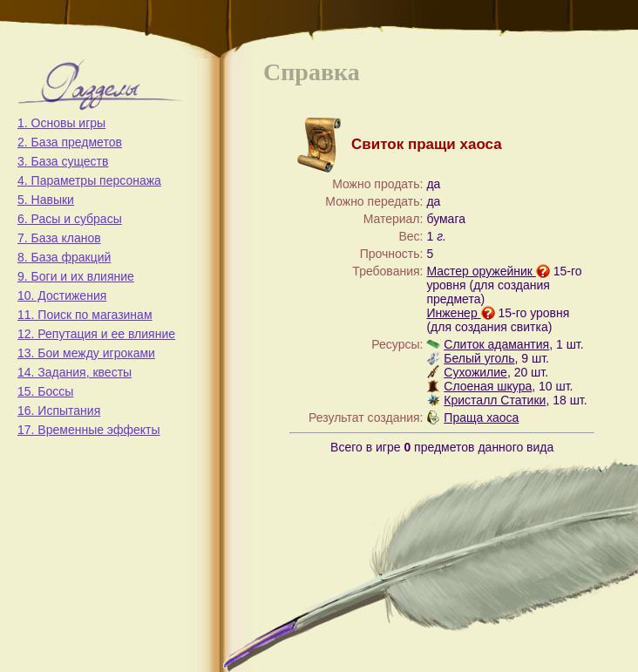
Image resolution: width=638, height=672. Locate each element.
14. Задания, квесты (75, 372)
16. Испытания (59, 411)
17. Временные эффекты (89, 430)
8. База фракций (64, 257)
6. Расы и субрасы (70, 219)
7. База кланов (59, 238)
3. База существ (63, 161)
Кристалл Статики (495, 400)
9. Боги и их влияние (76, 276)
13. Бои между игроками (86, 353)
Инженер (460, 313)
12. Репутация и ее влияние (96, 334)
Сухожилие (475, 372)
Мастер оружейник (488, 271)
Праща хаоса (481, 417)
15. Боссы (45, 391)
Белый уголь (479, 358)
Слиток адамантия (496, 344)
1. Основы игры (61, 123)
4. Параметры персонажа (89, 180)
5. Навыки (46, 200)
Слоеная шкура (488, 386)
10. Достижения (62, 295)
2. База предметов (70, 142)
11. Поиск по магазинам (85, 315)
